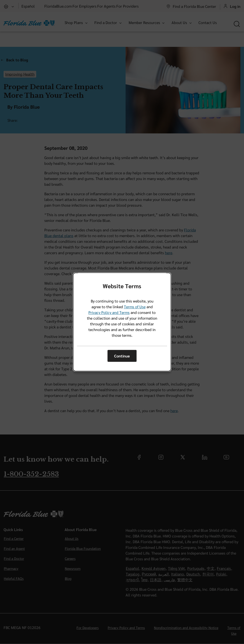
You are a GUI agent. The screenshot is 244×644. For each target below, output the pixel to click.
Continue (122, 356)
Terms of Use (135, 307)
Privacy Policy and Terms (109, 313)
